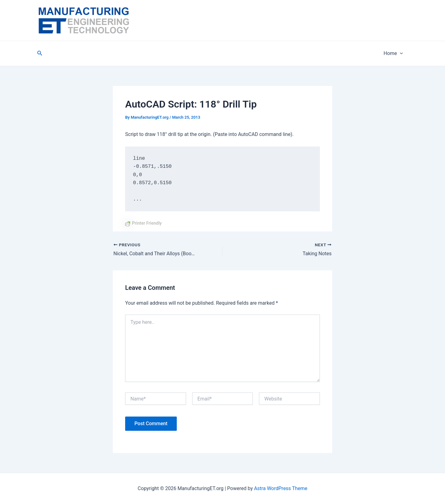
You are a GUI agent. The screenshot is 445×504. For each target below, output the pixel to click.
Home (393, 53)
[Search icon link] (40, 54)
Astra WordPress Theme (281, 488)
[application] (400, 53)
